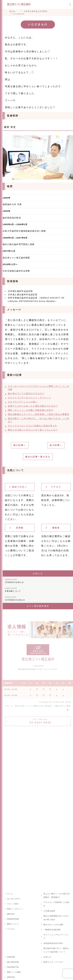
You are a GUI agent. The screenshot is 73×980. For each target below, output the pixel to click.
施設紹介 (11, 914)
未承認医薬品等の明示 (53, 943)
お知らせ (47, 957)
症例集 (20, 528)
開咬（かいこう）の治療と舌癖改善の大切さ (31, 410)
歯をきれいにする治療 (53, 925)
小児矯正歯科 (49, 911)
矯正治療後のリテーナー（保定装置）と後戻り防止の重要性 (39, 414)
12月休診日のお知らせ (15, 599)
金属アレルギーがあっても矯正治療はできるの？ (33, 406)
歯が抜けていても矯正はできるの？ (26, 393)
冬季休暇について (13, 590)
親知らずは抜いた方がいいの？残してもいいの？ (33, 430)
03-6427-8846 (40, 721)
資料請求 (11, 977)
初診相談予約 (13, 967)
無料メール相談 (14, 972)
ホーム (10, 894)
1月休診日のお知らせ (14, 581)
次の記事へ (56, 445)
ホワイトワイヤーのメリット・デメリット (29, 398)
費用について (13, 924)
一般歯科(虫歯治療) (52, 930)
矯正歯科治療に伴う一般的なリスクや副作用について (56, 950)
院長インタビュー (15, 909)
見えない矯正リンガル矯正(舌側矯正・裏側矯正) (57, 895)
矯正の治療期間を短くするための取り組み (56, 918)
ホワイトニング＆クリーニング (56, 936)
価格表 (56, 528)
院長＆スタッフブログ (53, 962)
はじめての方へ (14, 899)
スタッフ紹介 (13, 904)
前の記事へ (20, 445)
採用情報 (11, 957)
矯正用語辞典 (13, 962)
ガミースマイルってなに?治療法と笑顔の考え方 (32, 426)
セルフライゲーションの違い (23, 402)
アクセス (56, 487)
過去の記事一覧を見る (38, 457)
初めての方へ (20, 487)
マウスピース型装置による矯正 (56, 904)
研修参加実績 (13, 919)
